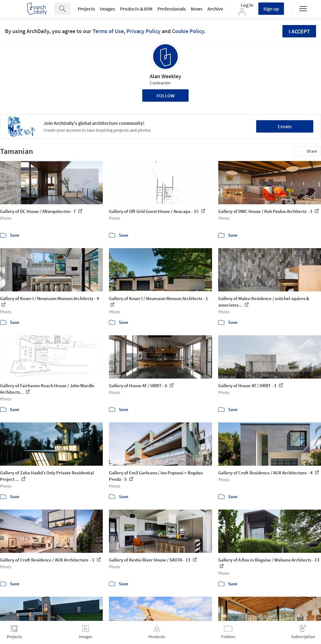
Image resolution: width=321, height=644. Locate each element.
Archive (215, 9)
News (197, 9)
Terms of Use (108, 31)
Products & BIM (136, 9)
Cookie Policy (188, 31)
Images (108, 9)
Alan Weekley (165, 76)
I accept (299, 31)
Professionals (172, 9)
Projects (86, 9)
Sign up (271, 9)
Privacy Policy (144, 31)
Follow (166, 95)
